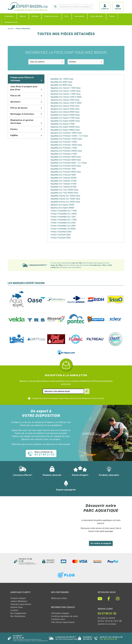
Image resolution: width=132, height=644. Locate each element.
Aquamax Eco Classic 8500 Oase (65, 112)
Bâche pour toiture (59, 598)
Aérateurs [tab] (15, 102)
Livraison (14, 610)
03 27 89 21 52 (111, 639)
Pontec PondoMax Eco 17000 (64, 220)
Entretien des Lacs (11, 22)
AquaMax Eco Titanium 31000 (64, 181)
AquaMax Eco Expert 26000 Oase (65, 121)
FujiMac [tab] (14, 135)
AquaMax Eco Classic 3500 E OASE (66, 103)
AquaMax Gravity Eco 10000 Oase (65, 196)
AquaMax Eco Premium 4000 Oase (66, 157)
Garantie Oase (16, 607)
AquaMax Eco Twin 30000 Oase (64, 193)
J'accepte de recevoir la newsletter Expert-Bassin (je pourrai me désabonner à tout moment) (68, 398)
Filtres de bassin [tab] (19, 108)
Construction (9, 16)
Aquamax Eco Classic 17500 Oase (66, 94)
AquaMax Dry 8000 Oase (61, 85)
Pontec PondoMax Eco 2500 (63, 223)
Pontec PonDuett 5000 (61, 238)
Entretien (35, 16)
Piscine (112, 16)
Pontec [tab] (14, 129)
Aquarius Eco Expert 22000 (62, 205)
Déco (67, 16)
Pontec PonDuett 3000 (61, 235)
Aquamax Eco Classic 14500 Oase (66, 91)
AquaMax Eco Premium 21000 (64, 154)
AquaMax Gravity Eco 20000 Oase (65, 202)
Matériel (23, 16)
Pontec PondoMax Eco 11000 (64, 211)
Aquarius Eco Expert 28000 (62, 208)
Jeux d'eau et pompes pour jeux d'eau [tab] (24, 88)
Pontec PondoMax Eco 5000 (63, 226)
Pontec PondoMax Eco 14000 (64, 214)
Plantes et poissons (51, 16)
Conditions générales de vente (64, 616)
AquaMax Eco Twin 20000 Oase (64, 190)
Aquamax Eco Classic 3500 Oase (65, 106)
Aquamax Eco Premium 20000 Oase (66, 151)
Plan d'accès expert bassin (63, 622)
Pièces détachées (97, 16)
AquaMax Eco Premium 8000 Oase (66, 172)
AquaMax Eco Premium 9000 (63, 175)
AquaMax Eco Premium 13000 (64, 142)
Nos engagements (18, 613)
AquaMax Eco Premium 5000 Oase (66, 160)
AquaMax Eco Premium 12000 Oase (66, 139)
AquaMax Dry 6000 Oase (61, 82)
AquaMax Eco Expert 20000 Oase (65, 115)
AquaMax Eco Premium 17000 (64, 148)
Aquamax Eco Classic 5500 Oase (65, 109)
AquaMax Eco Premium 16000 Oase (66, 145)
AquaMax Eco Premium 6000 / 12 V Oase (69, 163)
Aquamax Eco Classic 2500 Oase (65, 100)
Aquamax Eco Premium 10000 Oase (66, 133)
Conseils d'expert (18, 598)
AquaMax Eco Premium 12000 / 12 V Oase (69, 136)
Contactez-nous (58, 619)
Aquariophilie (80, 16)
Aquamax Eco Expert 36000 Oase (65, 127)
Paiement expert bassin (21, 604)
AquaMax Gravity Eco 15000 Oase (65, 199)
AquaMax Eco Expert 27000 (63, 124)
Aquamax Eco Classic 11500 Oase (66, 88)
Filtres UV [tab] (15, 96)
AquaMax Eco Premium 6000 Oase (66, 166)
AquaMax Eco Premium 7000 (63, 169)
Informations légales (60, 613)
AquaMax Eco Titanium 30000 (64, 178)
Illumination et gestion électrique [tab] (22, 122)
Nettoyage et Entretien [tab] (22, 114)
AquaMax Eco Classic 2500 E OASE (66, 97)
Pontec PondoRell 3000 (61, 232)
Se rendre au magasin (101, 543)
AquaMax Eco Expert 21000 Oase (65, 118)
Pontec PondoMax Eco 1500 (63, 217)
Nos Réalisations (18, 616)
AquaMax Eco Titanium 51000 (64, 184)
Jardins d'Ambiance (19, 601)
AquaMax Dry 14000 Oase (62, 79)
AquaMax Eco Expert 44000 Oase (65, 130)
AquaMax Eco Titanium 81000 (64, 187)
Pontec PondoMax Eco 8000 (63, 229)
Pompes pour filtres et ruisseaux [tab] (22, 79)
